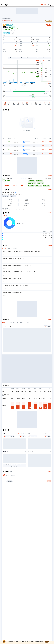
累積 (49, 344)
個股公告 (10, 267)
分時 (6, 58)
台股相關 (15, 267)
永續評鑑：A (12, 27)
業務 (7, 233)
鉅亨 (5, 5)
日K (11, 58)
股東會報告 (13, 214)
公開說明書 (5, 214)
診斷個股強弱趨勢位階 (8, 21)
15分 (38, 58)
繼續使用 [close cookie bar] (47, 642)
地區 (4, 233)
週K (16, 58)
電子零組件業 (9, 25)
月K (22, 58)
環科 (10, 19)
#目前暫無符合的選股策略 (35, 200)
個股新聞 (4, 267)
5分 (27, 58)
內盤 (42, 84)
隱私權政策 (15, 643)
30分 (43, 58)
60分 (48, 58)
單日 (46, 344)
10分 (32, 58)
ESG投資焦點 (49, 21)
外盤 (50, 84)
